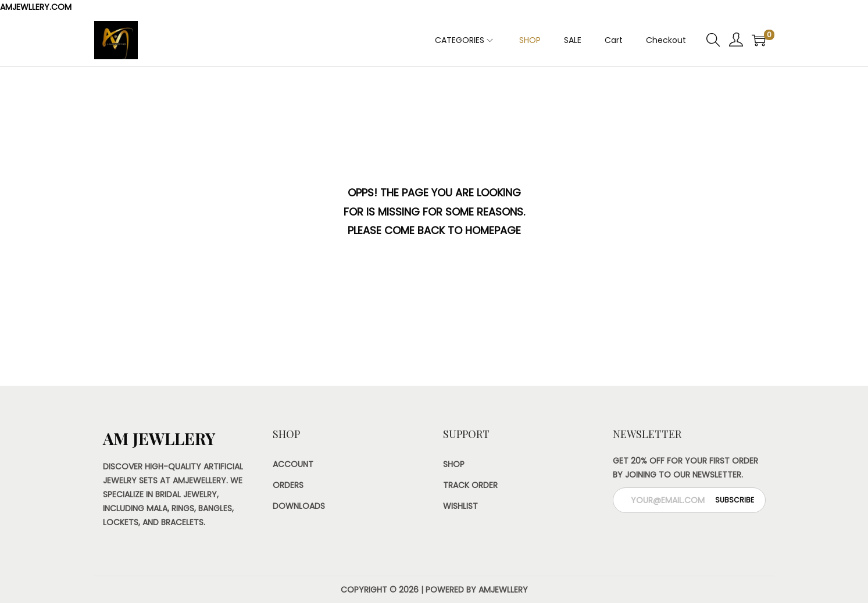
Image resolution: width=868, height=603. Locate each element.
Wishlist (460, 506)
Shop (454, 464)
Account (293, 464)
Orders (288, 485)
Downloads (299, 506)
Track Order (470, 485)
